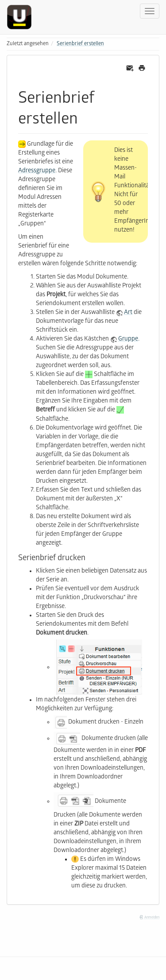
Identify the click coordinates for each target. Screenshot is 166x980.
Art (128, 313)
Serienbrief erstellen (80, 44)
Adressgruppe (37, 171)
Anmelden (149, 918)
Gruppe (128, 339)
